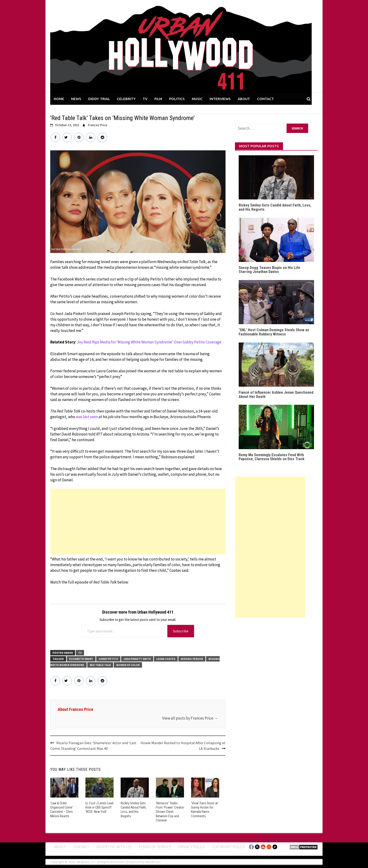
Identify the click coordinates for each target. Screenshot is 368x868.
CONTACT (265, 99)
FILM (158, 99)
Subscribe (181, 631)
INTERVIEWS (220, 99)
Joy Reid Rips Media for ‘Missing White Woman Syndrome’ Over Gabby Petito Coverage (149, 342)
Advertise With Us (114, 847)
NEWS (76, 99)
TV (145, 99)
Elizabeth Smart (81, 659)
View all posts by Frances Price (190, 718)
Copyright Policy (228, 847)
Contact (81, 847)
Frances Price (98, 125)
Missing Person (192, 659)
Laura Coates (166, 659)
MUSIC (197, 99)
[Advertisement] (138, 522)
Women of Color (128, 665)
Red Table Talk (100, 665)
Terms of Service (155, 847)
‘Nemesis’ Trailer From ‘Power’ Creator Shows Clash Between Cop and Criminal (170, 812)
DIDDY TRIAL (99, 99)
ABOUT (244, 99)
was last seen (87, 417)
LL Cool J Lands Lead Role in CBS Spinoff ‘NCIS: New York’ (99, 807)
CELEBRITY (126, 99)
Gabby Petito (108, 659)
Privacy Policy (192, 847)
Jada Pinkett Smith (137, 659)
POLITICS (177, 99)
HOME (59, 99)
